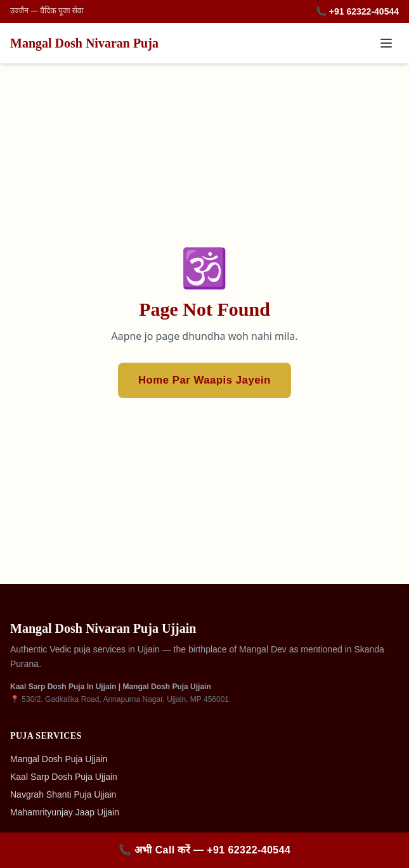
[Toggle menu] (386, 43)
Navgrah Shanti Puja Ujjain (63, 794)
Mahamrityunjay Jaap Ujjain (65, 812)
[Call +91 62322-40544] (204, 850)
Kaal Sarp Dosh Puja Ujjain (64, 777)
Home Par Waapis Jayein (204, 380)
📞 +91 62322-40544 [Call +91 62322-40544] (357, 11)
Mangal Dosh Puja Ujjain (59, 759)
